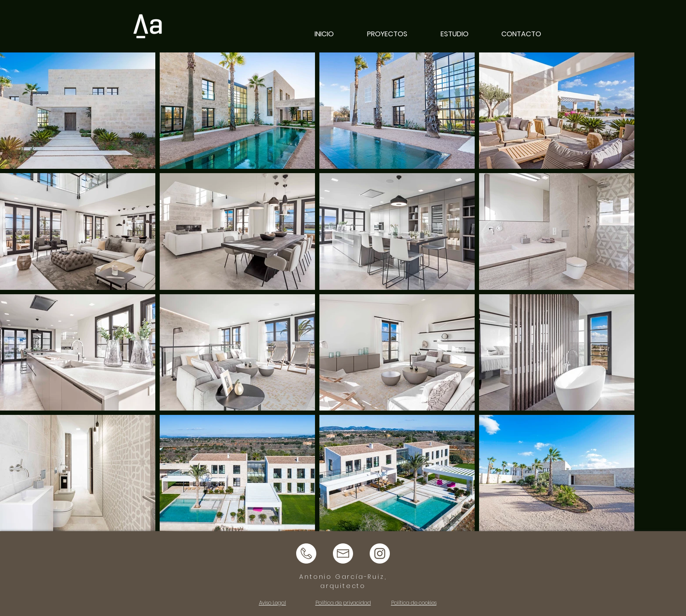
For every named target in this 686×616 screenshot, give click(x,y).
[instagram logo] (380, 553)
